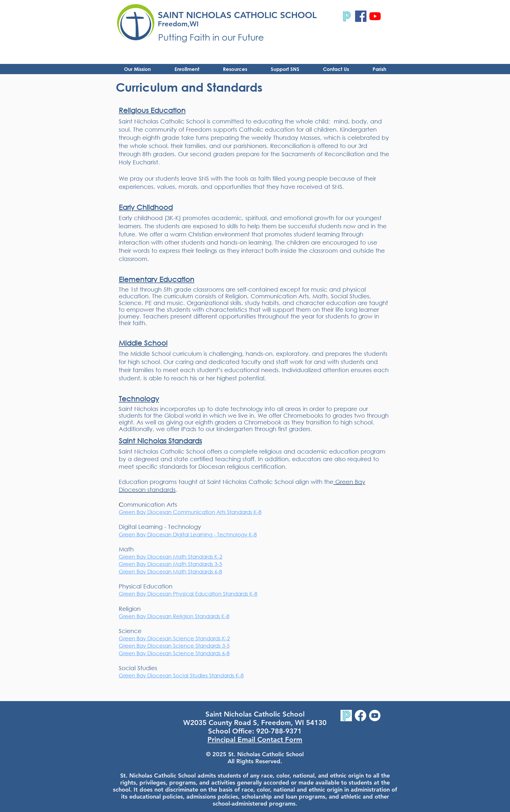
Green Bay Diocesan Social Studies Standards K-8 (181, 675)
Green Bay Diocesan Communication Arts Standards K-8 (190, 512)
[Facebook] (361, 16)
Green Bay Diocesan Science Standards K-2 (174, 638)
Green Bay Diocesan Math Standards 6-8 (170, 571)
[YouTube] (375, 16)
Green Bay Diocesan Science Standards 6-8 (174, 653)
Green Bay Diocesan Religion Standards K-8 (174, 616)
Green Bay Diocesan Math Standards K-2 (171, 557)
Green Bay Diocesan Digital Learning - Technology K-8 (188, 534)
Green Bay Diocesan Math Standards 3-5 (170, 564)
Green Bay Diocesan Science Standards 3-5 (174, 646)
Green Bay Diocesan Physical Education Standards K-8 (188, 594)
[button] (235, 69)
